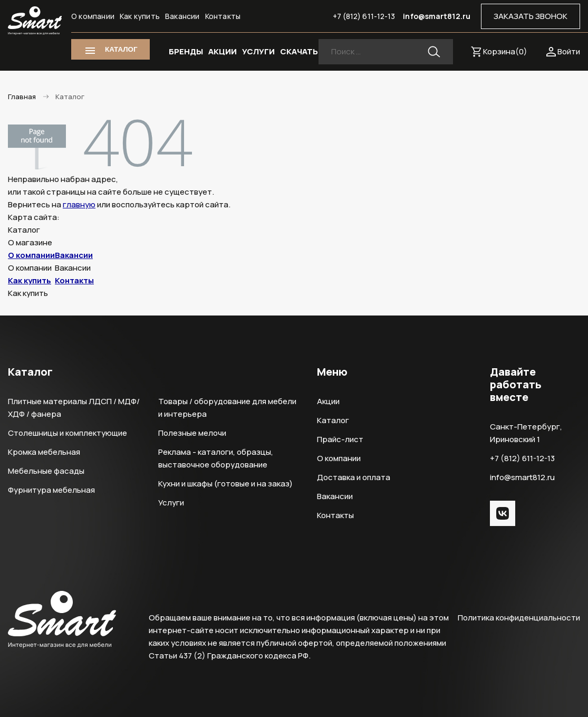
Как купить (140, 16)
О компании (93, 16)
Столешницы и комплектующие (68, 433)
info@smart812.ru (437, 16)
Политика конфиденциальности (519, 618)
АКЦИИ (223, 51)
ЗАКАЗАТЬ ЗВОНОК (531, 16)
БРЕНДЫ (186, 51)
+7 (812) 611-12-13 (364, 16)
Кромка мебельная (44, 452)
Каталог (333, 420)
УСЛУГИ (258, 51)
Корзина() (505, 51)
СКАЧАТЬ (299, 51)
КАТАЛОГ (121, 49)
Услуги (171, 503)
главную (79, 204)
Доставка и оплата (354, 477)
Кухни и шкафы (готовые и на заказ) (225, 484)
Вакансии (182, 16)
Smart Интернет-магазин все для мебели (35, 21)
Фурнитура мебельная (51, 490)
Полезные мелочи (192, 433)
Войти (569, 51)
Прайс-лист (340, 439)
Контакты (223, 16)
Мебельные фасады (46, 471)
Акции (328, 401)
